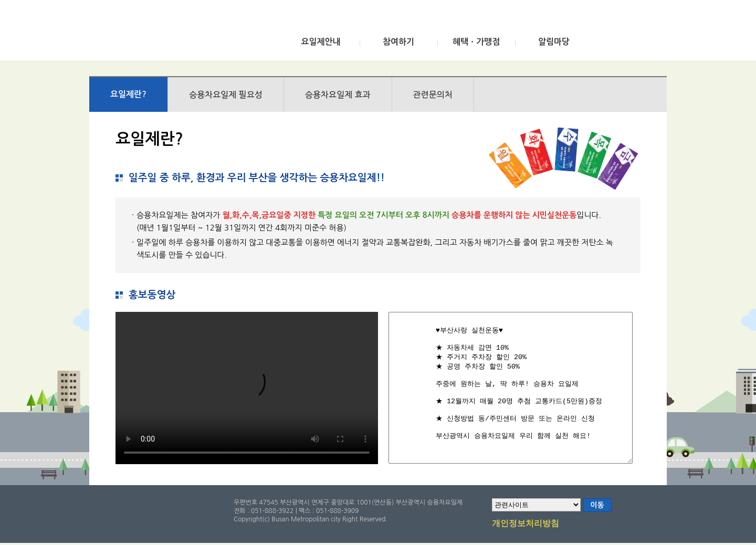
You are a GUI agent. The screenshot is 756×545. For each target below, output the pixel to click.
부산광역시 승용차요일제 (167, 33)
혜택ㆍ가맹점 (476, 42)
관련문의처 (433, 95)
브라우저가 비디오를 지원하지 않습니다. (247, 388)
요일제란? (128, 94)
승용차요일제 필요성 (226, 95)
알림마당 (554, 42)
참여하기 (398, 42)
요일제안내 (321, 42)
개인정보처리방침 (526, 524)
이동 (597, 505)
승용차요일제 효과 (338, 95)
